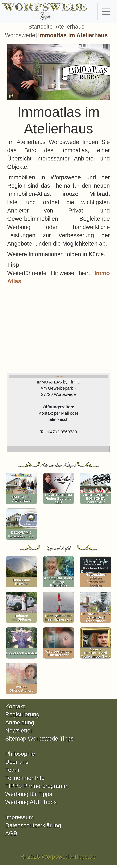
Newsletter (19, 730)
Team (12, 770)
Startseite (41, 27)
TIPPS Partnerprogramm (37, 786)
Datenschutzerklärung (33, 825)
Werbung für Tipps (29, 794)
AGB (11, 833)
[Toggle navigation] (106, 12)
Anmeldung (20, 722)
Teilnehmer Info (25, 778)
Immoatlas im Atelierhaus (73, 35)
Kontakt (15, 706)
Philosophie (20, 754)
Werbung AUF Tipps (31, 802)
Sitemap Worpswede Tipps (39, 739)
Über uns (17, 762)
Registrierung (22, 714)
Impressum (19, 817)
